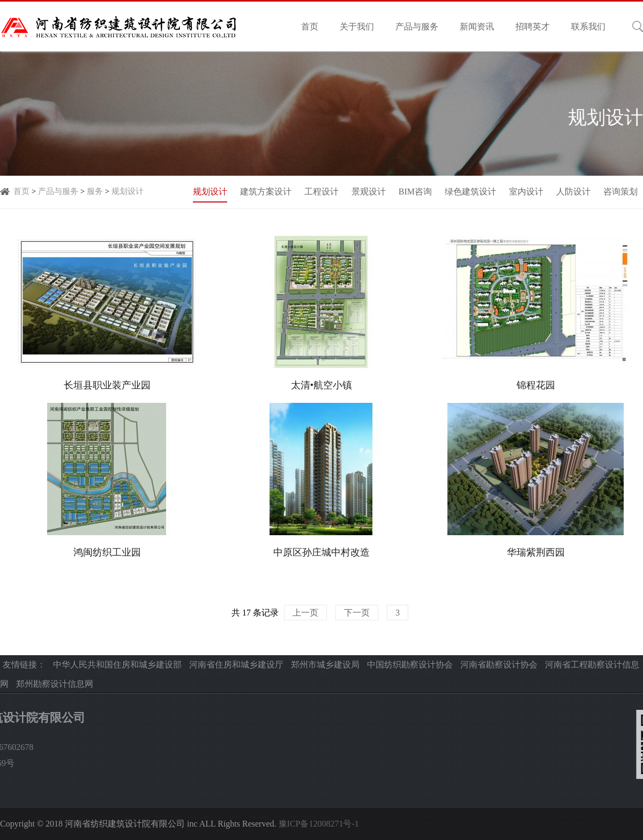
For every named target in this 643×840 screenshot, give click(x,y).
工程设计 (322, 192)
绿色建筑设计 (470, 192)
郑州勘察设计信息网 (55, 684)
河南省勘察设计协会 (499, 665)
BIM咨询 (415, 192)
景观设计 (369, 192)
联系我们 (588, 27)
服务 (95, 191)
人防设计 (573, 192)
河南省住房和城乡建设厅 (236, 665)
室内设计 (526, 192)
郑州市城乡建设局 (325, 665)
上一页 (305, 613)
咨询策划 (620, 192)
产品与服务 (417, 27)
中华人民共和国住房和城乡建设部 (117, 665)
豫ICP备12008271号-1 (319, 824)
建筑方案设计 (266, 192)
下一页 (357, 613)
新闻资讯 (477, 27)
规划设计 (128, 191)
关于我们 (357, 27)
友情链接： (24, 665)
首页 (310, 27)
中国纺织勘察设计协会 (410, 665)
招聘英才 (533, 27)
